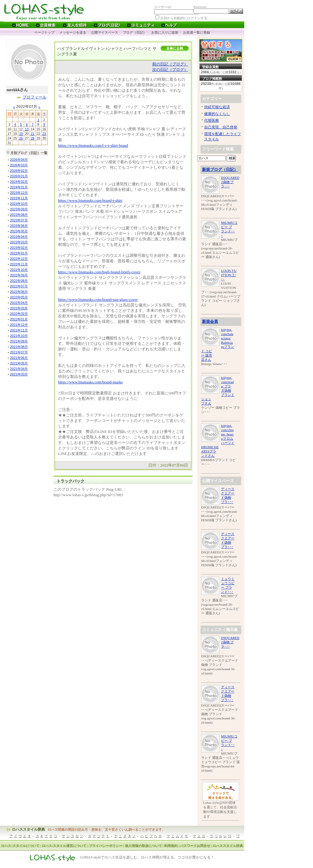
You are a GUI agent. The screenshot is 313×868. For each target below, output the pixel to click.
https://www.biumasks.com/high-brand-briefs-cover (99, 272)
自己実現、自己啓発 (221, 127)
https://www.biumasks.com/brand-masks (90, 382)
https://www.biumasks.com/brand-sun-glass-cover (98, 299)
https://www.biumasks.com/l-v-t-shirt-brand (93, 145)
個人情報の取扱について (144, 846)
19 (21, 134)
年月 (19, 160)
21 (32, 134)
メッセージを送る (73, 32)
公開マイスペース (105, 32)
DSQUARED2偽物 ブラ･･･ (230, 182)
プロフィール (35, 97)
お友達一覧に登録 (197, 32)
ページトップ (44, 32)
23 (44, 134)
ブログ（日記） (135, 32)
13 (27, 129)
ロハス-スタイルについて (20, 846)
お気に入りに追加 (165, 32)
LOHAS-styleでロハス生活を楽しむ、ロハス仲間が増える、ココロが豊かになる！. (148, 858)
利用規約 (171, 846)
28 (32, 138)
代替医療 (212, 120)
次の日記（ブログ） (170, 70)
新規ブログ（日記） (220, 170)
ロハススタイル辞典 (28, 829)
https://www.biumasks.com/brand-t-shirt (90, 200)
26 (21, 138)
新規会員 (210, 321)
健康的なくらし (217, 114)
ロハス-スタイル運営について (64, 846)
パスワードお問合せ (195, 846)
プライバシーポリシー (106, 846)
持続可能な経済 (217, 107)
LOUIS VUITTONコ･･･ (229, 275)
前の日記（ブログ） (170, 64)
